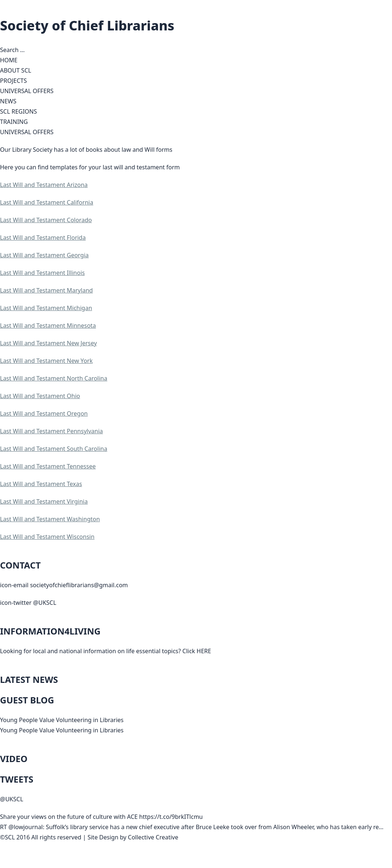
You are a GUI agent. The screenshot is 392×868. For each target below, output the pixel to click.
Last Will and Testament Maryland (46, 290)
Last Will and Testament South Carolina (54, 449)
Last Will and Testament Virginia (44, 501)
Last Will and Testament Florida (43, 238)
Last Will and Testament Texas (41, 484)
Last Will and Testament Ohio (40, 396)
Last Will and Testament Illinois (42, 273)
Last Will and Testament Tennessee (48, 466)
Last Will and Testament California (47, 202)
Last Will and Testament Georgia (44, 255)
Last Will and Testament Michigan (46, 308)
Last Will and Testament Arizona (44, 185)
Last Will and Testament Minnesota (48, 325)
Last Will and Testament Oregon (44, 413)
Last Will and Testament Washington (50, 519)
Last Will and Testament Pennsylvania (51, 431)
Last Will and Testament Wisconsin (47, 537)
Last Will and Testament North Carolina (54, 378)
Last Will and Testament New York (46, 361)
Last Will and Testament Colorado (46, 220)
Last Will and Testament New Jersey (48, 343)
